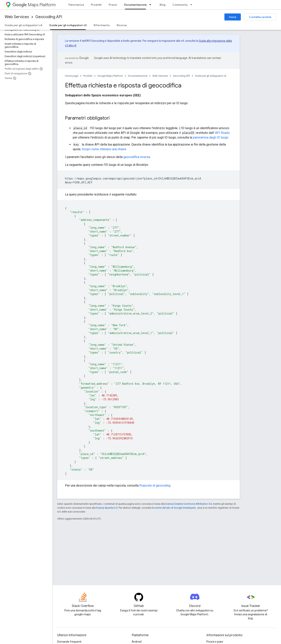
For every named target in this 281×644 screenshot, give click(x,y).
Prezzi (113, 5)
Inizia (233, 17)
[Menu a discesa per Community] (192, 5)
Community (180, 5)
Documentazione (138, 76)
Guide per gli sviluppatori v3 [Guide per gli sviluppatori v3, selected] (68, 25)
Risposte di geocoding (155, 485)
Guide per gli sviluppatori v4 (23, 25)
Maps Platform (34, 5)
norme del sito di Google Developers (175, 508)
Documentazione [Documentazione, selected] (135, 5)
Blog (163, 5)
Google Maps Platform (110, 76)
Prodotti (96, 5)
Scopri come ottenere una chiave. (104, 149)
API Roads (222, 133)
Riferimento (102, 25)
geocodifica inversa (137, 157)
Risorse (122, 25)
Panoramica (76, 5)
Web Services (17, 17)
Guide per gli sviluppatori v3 (211, 76)
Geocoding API (49, 17)
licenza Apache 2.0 (107, 508)
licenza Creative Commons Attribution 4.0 (189, 504)
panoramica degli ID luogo (211, 137)
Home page (72, 76)
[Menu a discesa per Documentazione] (151, 5)
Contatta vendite (260, 17)
